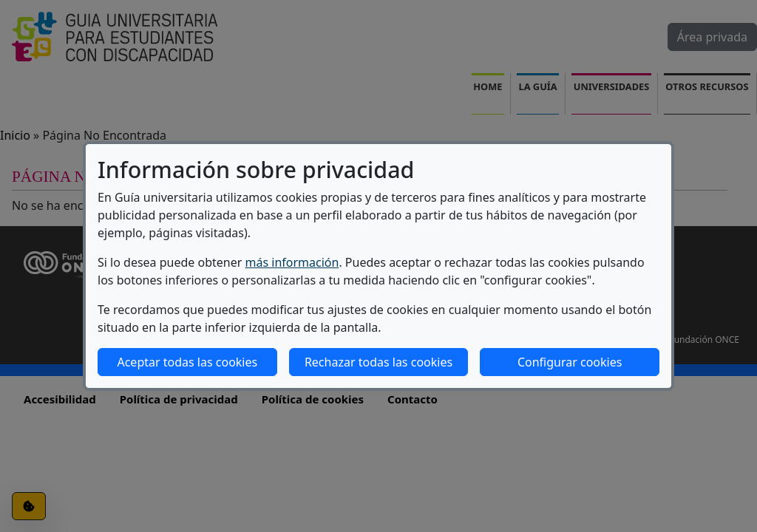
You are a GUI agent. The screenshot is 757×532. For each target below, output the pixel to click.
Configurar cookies (570, 362)
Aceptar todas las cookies (187, 362)
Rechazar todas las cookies (378, 362)
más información (292, 262)
